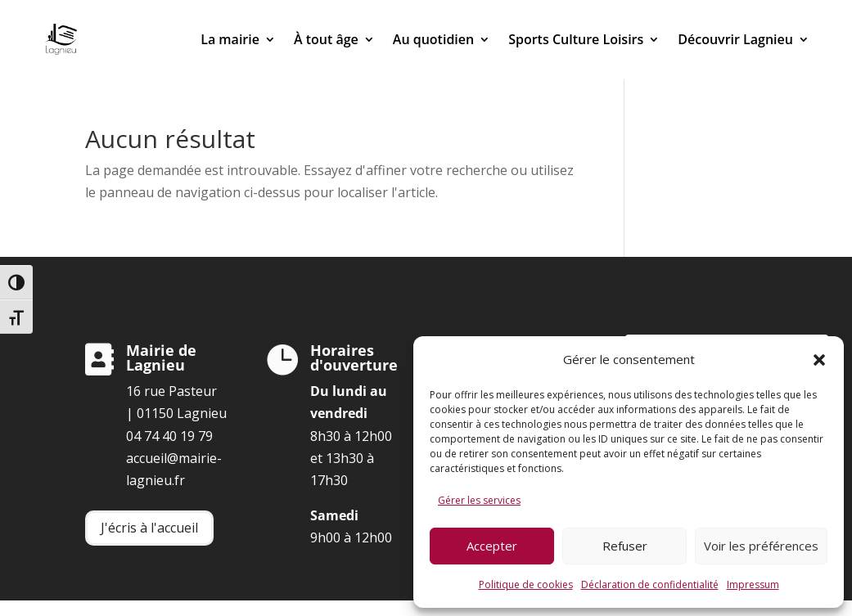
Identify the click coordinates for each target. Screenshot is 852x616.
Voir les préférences (761, 546)
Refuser (625, 546)
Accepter (492, 546)
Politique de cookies (526, 585)
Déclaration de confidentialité (650, 585)
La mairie (230, 39)
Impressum (753, 585)
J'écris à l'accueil (149, 528)
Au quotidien (433, 39)
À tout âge (326, 39)
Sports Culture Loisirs (576, 39)
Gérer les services (479, 500)
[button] (819, 360)
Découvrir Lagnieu (735, 39)
